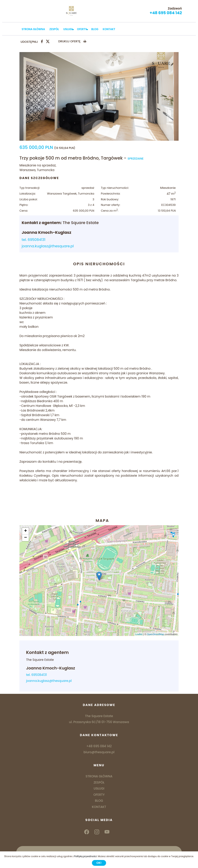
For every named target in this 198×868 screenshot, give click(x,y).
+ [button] (26, 531)
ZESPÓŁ (54, 29)
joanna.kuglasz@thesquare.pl (48, 246)
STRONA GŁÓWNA (33, 29)
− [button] (26, 538)
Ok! (99, 863)
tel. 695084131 (33, 240)
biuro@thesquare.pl (99, 752)
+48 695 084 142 (166, 13)
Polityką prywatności (85, 856)
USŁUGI (68, 29)
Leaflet (139, 634)
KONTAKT (109, 29)
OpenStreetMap (156, 634)
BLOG (95, 29)
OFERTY (82, 29)
